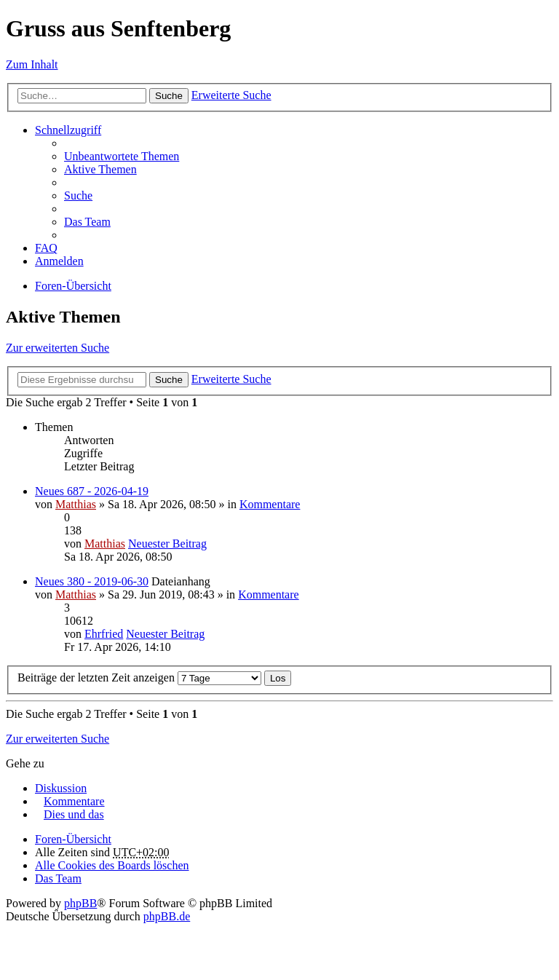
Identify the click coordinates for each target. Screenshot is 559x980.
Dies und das (74, 814)
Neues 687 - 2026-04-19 (92, 491)
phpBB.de (167, 916)
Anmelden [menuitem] (59, 261)
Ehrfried (104, 634)
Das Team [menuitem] (87, 222)
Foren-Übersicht (73, 286)
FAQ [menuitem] (46, 248)
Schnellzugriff (68, 130)
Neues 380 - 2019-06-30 (92, 581)
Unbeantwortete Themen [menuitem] (122, 156)
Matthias (76, 504)
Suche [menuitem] (78, 195)
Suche (169, 96)
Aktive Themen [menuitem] (100, 169)
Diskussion (61, 788)
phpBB (80, 903)
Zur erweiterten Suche (58, 348)
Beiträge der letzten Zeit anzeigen (139, 677)
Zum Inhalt (32, 64)
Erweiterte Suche (231, 95)
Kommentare (270, 504)
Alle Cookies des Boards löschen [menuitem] (112, 865)
